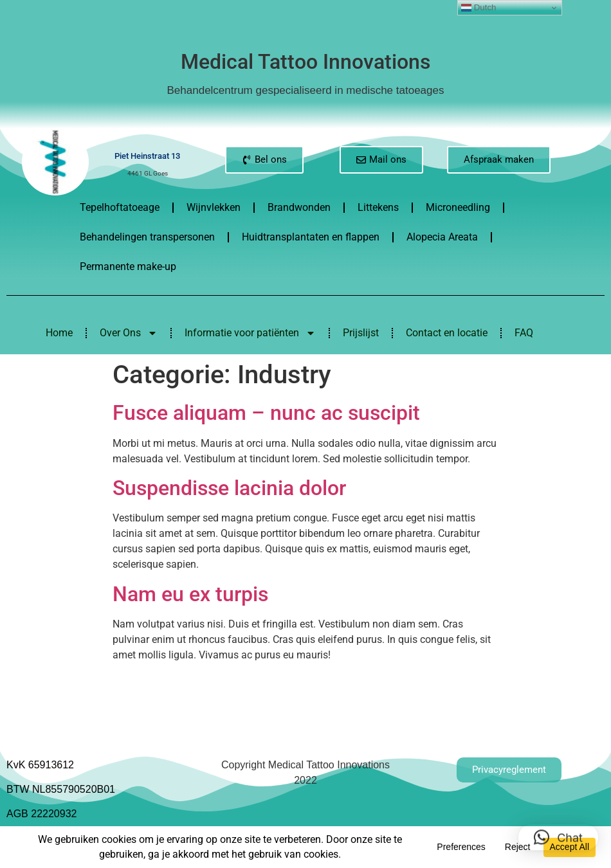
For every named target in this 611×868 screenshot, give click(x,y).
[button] (558, 830)
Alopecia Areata (442, 237)
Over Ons (129, 333)
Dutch (479, 8)
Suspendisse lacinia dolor (229, 488)
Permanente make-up (128, 267)
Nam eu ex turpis (190, 594)
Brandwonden (299, 207)
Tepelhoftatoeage (120, 207)
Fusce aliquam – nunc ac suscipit (266, 413)
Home (59, 333)
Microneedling (458, 207)
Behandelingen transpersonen (147, 237)
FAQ (524, 333)
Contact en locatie (447, 333)
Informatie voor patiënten (250, 333)
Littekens (378, 207)
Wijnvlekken (214, 207)
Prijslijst (361, 333)
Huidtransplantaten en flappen (311, 237)
